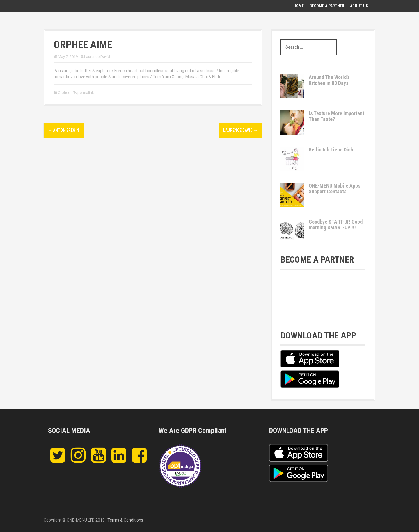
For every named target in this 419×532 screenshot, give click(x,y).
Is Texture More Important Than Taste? (337, 116)
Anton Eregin (64, 130)
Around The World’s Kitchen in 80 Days (329, 80)
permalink (85, 93)
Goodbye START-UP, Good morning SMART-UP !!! (336, 225)
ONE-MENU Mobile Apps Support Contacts (335, 189)
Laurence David (97, 57)
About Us (359, 6)
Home (299, 6)
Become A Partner (327, 6)
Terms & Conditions (125, 520)
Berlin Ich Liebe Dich (331, 150)
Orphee (64, 93)
